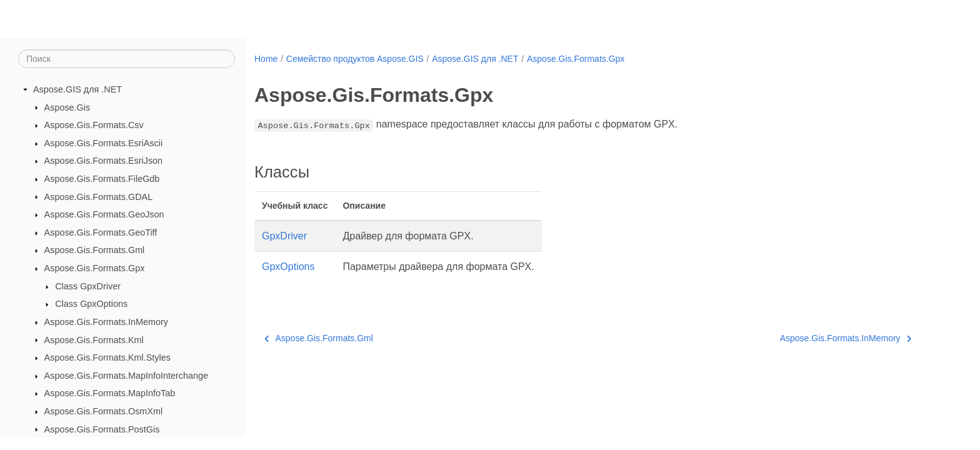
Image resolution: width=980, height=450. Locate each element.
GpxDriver (284, 236)
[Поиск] (127, 59)
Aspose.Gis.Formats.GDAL (99, 197)
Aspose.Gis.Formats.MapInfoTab (110, 393)
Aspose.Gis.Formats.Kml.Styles (107, 357)
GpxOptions (288, 267)
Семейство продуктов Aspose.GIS (355, 59)
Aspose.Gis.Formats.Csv (94, 125)
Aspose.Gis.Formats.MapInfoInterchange (126, 376)
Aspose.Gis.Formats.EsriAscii (104, 143)
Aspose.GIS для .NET (77, 89)
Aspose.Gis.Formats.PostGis (102, 429)
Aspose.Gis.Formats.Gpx (95, 268)
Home (266, 59)
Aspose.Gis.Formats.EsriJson (104, 161)
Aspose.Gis (67, 107)
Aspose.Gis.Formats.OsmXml (104, 411)
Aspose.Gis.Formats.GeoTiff (101, 232)
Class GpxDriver (88, 286)
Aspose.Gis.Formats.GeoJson (104, 214)
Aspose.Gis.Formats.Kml (94, 340)
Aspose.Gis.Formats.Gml (95, 250)
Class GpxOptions (91, 304)
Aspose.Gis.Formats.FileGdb (102, 179)
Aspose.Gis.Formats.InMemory (106, 322)
